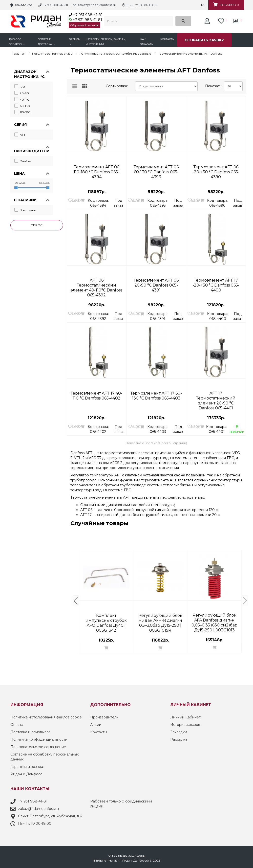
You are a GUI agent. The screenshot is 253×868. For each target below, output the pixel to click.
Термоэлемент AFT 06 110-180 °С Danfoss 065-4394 (96, 170)
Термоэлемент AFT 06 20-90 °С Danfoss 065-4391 (156, 283)
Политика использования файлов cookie (46, 717)
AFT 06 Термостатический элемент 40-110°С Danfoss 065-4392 (96, 283)
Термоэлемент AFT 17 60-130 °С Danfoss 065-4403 (156, 396)
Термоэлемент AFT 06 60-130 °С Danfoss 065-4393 (156, 170)
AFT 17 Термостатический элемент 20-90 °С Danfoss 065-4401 (216, 396)
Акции (96, 725)
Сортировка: (117, 86)
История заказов (185, 725)
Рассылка (179, 739)
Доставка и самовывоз (30, 732)
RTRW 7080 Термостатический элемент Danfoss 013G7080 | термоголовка (106, 618)
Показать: (213, 86)
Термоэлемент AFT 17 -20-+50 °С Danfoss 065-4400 (216, 283)
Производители (104, 717)
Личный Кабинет (185, 717)
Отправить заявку (204, 40)
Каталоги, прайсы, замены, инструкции (106, 42)
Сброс (37, 225)
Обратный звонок (84, 25)
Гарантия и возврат (28, 767)
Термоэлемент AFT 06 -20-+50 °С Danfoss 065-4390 (216, 170)
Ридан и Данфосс (26, 774)
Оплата (17, 725)
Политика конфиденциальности (39, 739)
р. (203, 5)
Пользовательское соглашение (38, 747)
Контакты (167, 39)
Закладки (179, 732)
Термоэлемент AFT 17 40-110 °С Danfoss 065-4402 (96, 396)
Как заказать (147, 42)
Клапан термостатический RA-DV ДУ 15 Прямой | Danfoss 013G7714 (160, 618)
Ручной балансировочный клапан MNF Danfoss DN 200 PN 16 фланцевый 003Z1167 (214, 618)
